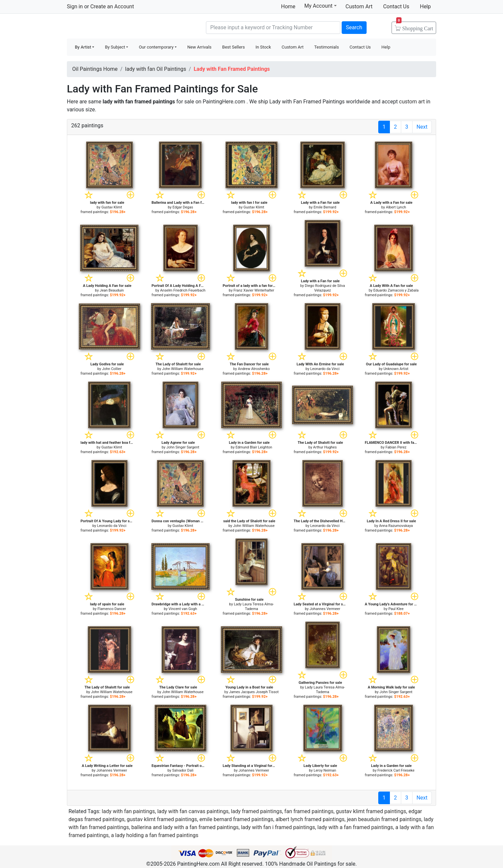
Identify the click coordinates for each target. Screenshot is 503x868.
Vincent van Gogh (183, 609)
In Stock (263, 47)
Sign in (75, 6)
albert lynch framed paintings (310, 819)
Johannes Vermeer (325, 609)
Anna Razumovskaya (396, 526)
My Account (321, 6)
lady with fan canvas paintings (193, 811)
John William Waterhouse (183, 369)
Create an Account (112, 6)
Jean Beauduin (112, 290)
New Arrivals (199, 47)
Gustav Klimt (112, 207)
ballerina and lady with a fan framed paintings (185, 827)
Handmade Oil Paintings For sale (117, 27)
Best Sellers (234, 47)
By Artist (83, 47)
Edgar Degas (183, 207)
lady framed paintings (256, 811)
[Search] (273, 28)
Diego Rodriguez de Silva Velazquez (325, 288)
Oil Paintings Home (95, 69)
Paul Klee (396, 609)
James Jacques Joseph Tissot (254, 692)
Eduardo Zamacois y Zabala (396, 290)
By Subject (115, 47)
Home (288, 6)
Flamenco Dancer (112, 609)
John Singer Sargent (183, 447)
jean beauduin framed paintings (384, 819)
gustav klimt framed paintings (371, 811)
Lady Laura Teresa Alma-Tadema (254, 607)
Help (425, 6)
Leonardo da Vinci (325, 369)
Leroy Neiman (325, 770)
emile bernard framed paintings (236, 819)
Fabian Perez (396, 447)
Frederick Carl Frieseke (396, 770)
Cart (415, 26)
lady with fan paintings (128, 811)
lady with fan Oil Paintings (156, 69)
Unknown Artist (396, 369)
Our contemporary (156, 47)
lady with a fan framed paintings (355, 827)
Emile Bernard (325, 207)
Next (422, 127)
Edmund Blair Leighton (254, 447)
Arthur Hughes (325, 447)
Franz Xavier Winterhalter (254, 290)
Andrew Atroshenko (254, 369)
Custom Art (359, 6)
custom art (412, 102)
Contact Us (396, 6)
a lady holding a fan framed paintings (155, 835)
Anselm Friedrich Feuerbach (183, 290)
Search (354, 27)
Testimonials (326, 47)
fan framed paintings (309, 811)
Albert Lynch (396, 207)
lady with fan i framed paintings (278, 827)
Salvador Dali (183, 770)
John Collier (112, 369)
